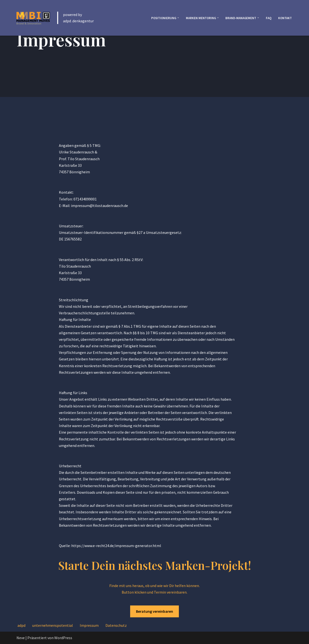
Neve (21, 638)
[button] (178, 18)
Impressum (89, 625)
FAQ (269, 18)
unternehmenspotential (53, 625)
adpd (21, 625)
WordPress (63, 638)
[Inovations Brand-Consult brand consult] (33, 18)
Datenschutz (116, 625)
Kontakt (285, 18)
